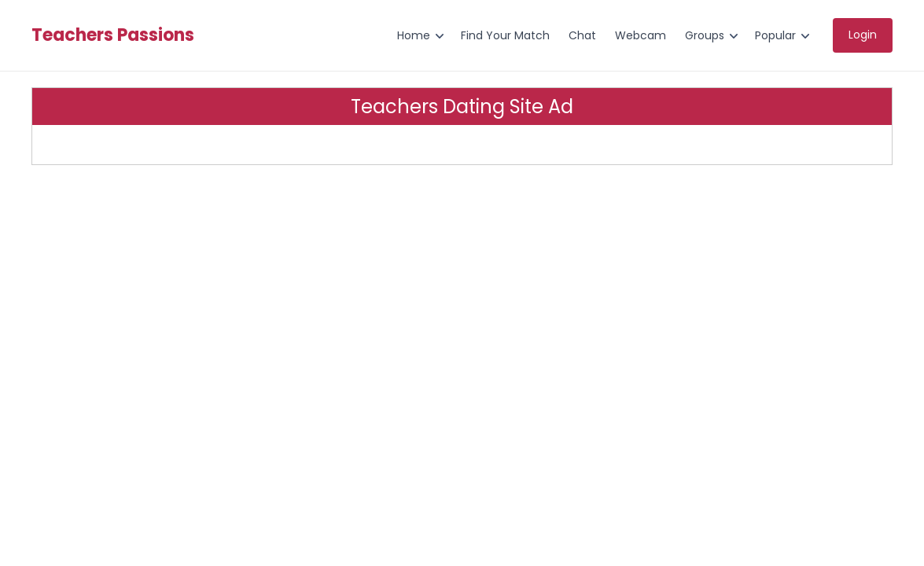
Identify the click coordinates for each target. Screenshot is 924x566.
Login (863, 35)
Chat (582, 35)
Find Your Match (505, 35)
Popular (775, 35)
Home (414, 35)
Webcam (641, 35)
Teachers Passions (113, 35)
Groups (705, 35)
